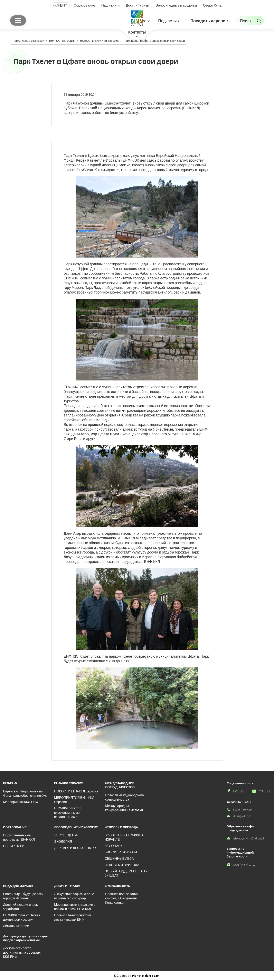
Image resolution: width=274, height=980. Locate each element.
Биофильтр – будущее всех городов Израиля (23, 896)
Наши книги (111, 5)
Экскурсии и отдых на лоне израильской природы (74, 896)
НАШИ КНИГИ (14, 846)
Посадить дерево (208, 21)
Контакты (137, 32)
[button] (145, 21)
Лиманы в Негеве (16, 926)
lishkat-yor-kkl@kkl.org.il (245, 838)
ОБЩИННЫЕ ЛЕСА (119, 859)
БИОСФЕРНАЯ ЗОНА (121, 852)
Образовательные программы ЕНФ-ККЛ (19, 837)
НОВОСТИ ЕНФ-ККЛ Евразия (76, 791)
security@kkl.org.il (241, 865)
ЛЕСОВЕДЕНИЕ (67, 835)
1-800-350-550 (239, 810)
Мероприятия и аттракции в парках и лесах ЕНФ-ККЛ (75, 907)
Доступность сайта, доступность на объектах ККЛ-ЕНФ (22, 952)
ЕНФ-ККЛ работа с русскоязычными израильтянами (68, 813)
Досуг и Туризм (138, 5)
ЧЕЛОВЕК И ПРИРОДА (122, 865)
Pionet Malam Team (146, 976)
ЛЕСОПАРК (114, 846)
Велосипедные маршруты (176, 5)
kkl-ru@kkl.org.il (240, 816)
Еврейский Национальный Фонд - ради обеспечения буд (25, 793)
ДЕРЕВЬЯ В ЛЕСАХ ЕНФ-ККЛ (76, 848)
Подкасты (167, 21)
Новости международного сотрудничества (125, 797)
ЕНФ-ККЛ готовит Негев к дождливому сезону (22, 917)
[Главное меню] (18, 20)
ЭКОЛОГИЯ (63, 842)
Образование (84, 5)
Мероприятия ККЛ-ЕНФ (21, 802)
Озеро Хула (212, 5)
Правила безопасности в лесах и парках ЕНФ (73, 917)
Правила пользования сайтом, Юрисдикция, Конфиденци (122, 898)
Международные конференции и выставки (124, 808)
